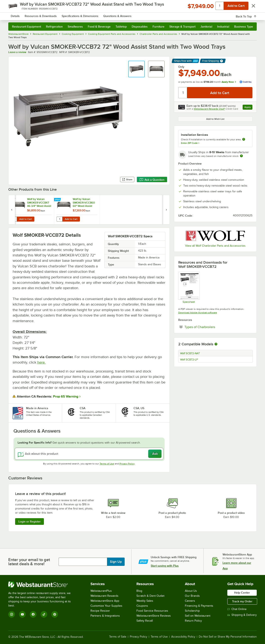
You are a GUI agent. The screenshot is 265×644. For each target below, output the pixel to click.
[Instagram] (12, 614)
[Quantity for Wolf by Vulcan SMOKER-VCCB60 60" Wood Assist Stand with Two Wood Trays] (59, 219)
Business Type (244, 27)
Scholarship (192, 611)
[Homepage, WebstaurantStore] (43, 15)
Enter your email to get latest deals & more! (29, 562)
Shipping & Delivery (242, 615)
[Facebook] (33, 614)
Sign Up (116, 562)
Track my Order (242, 601)
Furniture (158, 27)
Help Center (242, 593)
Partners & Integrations (105, 616)
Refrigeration (54, 27)
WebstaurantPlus (101, 591)
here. (41, 362)
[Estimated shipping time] (241, 156)
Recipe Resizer (100, 611)
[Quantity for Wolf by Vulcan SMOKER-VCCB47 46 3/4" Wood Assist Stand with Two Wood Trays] (14, 219)
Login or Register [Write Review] (30, 522)
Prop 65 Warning (66, 397)
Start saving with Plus (165, 566)
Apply (248, 108)
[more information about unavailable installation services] (244, 140)
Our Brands (192, 596)
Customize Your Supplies (106, 606)
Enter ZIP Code (190, 143)
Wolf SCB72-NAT (190, 353)
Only (181, 67)
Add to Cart (26, 219)
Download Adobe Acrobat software (198, 313)
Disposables (140, 27)
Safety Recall (145, 621)
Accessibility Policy (183, 637)
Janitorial (206, 27)
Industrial (223, 27)
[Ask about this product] (89, 454)
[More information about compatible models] (216, 344)
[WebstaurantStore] (42, 585)
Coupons (142, 606)
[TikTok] (44, 614)
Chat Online (237, 609)
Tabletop (121, 27)
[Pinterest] (55, 614)
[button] (136, 69)
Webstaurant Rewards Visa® (209, 109)
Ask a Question (152, 180)
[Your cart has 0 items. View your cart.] (250, 15)
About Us (191, 591)
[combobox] (127, 15)
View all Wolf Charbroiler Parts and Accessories (215, 246)
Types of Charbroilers (212, 327)
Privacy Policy (127, 464)
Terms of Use (107, 464)
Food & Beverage (99, 27)
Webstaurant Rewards (104, 596)
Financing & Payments (199, 606)
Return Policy (193, 621)
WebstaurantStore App (105, 601)
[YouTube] (22, 614)
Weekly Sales (145, 601)
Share (127, 179)
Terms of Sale (118, 637)
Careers (190, 601)
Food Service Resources (152, 611)
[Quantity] (183, 93)
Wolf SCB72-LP (189, 360)
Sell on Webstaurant (198, 616)
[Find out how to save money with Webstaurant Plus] (12, 200)
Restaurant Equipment (26, 27)
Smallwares (75, 27)
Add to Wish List (215, 119)
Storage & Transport (182, 27)
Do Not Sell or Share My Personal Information (228, 637)
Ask (155, 454)
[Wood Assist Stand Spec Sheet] (189, 287)
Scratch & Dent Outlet (150, 596)
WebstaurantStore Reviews (154, 616)
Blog (139, 591)
